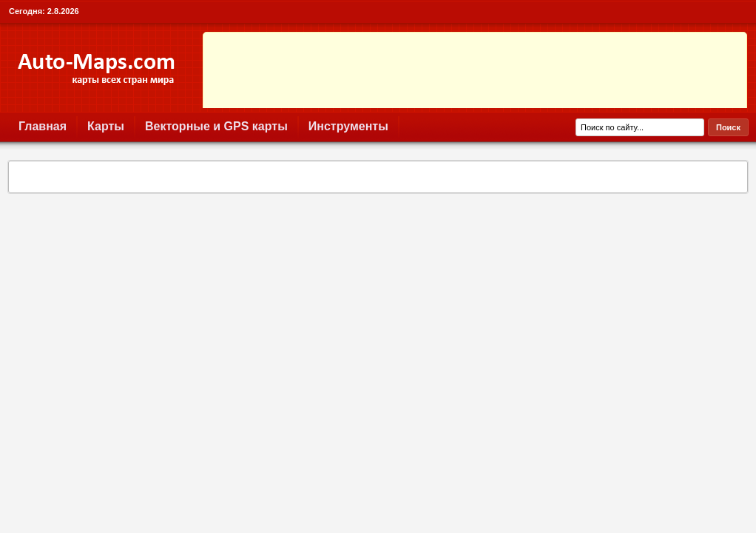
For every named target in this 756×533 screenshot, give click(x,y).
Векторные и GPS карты (216, 126)
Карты (106, 126)
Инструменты (348, 126)
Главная (43, 126)
